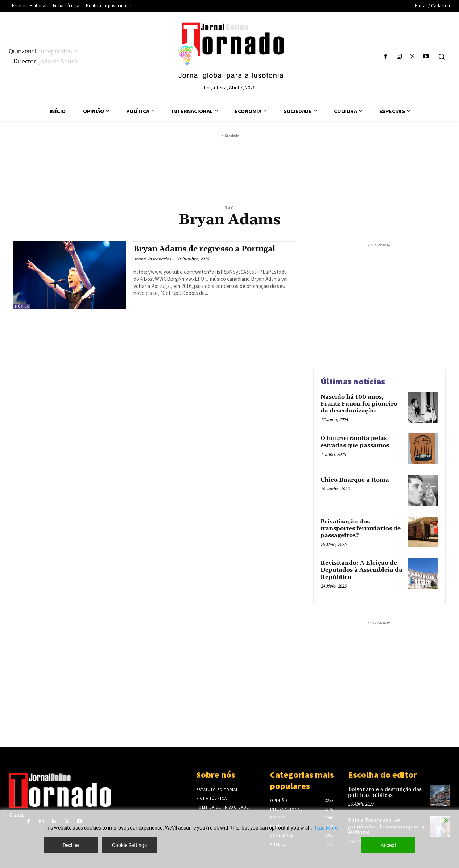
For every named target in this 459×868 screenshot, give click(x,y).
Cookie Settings (129, 845)
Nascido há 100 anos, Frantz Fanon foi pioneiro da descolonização (359, 404)
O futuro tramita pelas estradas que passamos (355, 442)
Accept (388, 845)
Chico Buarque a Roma (355, 480)
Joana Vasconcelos (152, 259)
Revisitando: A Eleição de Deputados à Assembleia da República (361, 570)
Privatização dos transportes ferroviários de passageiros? (361, 528)
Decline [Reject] (71, 845)
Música (22, 306)
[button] (442, 57)
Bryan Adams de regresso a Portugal (204, 249)
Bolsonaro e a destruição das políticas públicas (385, 793)
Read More (325, 828)
